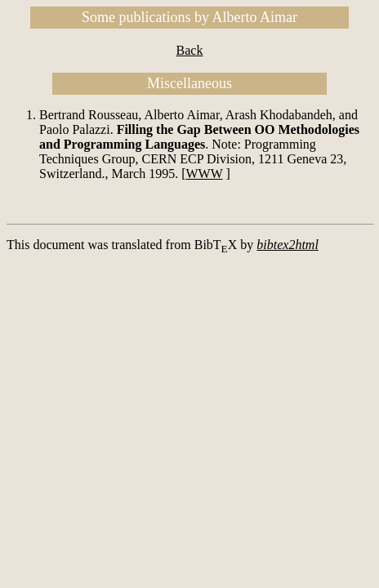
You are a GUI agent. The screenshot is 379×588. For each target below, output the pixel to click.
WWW (205, 174)
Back (190, 50)
